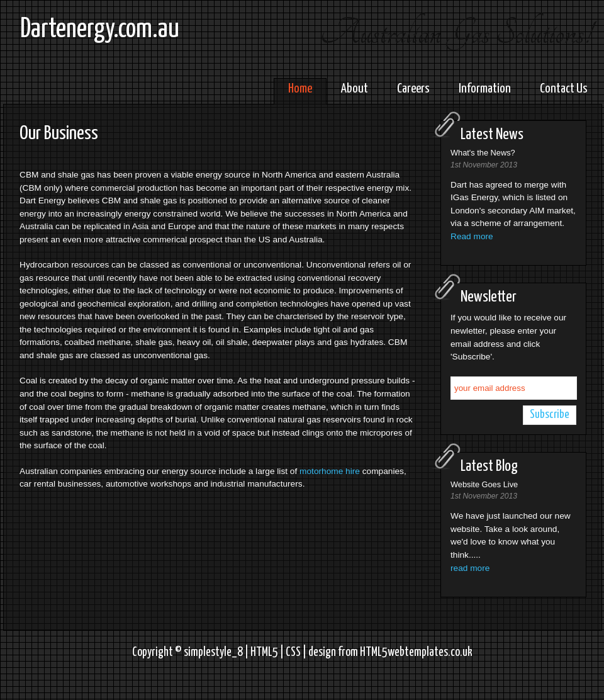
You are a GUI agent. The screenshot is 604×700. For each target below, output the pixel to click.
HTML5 (264, 652)
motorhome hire (330, 471)
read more (470, 568)
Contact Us (564, 89)
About (355, 89)
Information (485, 89)
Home (300, 89)
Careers (413, 89)
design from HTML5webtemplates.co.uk (390, 652)
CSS (293, 652)
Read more (472, 236)
